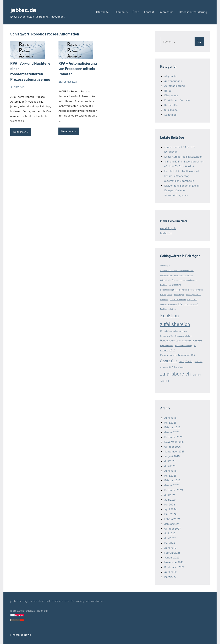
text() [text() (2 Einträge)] (181, 361)
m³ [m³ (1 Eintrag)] (174, 350)
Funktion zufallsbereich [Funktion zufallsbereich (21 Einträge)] (175, 320)
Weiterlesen (20, 132)
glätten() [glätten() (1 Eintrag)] (189, 336)
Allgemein (170, 76)
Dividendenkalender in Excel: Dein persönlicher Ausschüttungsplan (182, 190)
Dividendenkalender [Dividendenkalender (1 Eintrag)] (178, 299)
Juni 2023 (170, 538)
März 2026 (170, 422)
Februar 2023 (172, 553)
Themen (121, 12)
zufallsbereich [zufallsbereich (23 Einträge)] (175, 374)
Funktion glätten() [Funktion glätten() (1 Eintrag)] (191, 304)
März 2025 (170, 475)
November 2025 (174, 442)
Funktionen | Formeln (177, 100)
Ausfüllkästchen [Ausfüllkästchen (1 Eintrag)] (167, 275)
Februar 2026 (172, 427)
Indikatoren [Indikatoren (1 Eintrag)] (186, 341)
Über (136, 12)
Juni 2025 (170, 466)
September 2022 (174, 567)
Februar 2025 (172, 480)
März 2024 (170, 514)
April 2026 (170, 418)
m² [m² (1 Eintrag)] (170, 350)
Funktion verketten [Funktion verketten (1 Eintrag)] (168, 309)
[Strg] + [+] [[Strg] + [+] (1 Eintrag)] (196, 375)
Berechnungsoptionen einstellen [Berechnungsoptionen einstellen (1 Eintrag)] (174, 290)
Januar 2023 (172, 557)
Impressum (166, 12)
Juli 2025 (170, 461)
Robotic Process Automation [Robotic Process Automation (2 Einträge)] (175, 355)
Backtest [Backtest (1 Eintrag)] (164, 285)
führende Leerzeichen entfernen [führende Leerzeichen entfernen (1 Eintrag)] (174, 331)
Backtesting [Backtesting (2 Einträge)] (175, 285)
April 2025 (170, 471)
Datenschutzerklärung (193, 12)
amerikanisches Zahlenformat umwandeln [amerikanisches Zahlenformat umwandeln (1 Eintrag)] (177, 270)
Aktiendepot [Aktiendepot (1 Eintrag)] (165, 266)
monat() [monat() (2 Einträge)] (164, 350)
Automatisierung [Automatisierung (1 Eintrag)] (190, 280)
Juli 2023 (170, 533)
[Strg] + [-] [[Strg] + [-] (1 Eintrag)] (164, 381)
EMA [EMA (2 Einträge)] (180, 304)
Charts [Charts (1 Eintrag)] (170, 295)
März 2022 (170, 577)
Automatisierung (175, 86)
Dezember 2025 (174, 437)
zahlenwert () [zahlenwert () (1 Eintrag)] (165, 367)
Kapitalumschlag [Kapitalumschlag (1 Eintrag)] (167, 345)
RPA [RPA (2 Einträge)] (193, 355)
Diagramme (171, 95)
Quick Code (171, 110)
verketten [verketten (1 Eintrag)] (199, 361)
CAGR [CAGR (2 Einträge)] (163, 294)
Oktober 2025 (172, 447)
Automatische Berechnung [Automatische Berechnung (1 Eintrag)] (171, 280)
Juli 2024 (170, 495)
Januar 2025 (172, 485)
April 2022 (170, 572)
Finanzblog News (21, 635)
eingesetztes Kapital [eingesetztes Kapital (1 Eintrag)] (168, 304)
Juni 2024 (170, 500)
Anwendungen (173, 81)
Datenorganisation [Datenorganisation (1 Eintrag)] (193, 295)
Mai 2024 (170, 504)
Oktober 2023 (172, 528)
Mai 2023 (170, 543)
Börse (168, 90)
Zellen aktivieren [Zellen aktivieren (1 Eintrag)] (178, 367)
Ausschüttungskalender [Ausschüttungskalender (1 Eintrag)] (184, 275)
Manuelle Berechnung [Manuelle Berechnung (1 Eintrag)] (184, 345)
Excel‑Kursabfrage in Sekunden (183, 157)
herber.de (166, 233)
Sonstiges (170, 115)
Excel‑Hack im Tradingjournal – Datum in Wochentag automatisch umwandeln (183, 176)
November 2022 (174, 562)
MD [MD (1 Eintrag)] (195, 345)
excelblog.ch (168, 228)
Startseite (103, 12)
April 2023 (170, 548)
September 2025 (174, 451)
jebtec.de (23, 10)
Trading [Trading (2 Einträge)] (189, 361)
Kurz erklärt (171, 105)
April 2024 (170, 509)
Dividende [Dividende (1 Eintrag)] (164, 299)
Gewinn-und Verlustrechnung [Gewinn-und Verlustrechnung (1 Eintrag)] (172, 336)
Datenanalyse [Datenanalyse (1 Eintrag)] (179, 295)
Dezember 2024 (174, 490)
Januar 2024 (172, 524)
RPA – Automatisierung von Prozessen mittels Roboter (78, 68)
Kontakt (149, 12)
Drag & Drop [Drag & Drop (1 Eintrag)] (192, 299)
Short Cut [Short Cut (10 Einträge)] (169, 361)
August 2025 (172, 456)
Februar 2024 (172, 519)
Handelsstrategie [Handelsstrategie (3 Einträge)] (170, 340)
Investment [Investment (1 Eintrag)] (197, 341)
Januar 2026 (172, 432)
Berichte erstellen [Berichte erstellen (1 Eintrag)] (196, 290)
